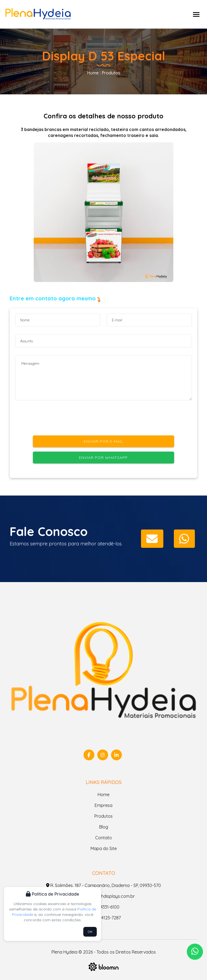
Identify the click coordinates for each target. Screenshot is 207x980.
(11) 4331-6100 (103, 907)
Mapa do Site (104, 848)
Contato (103, 838)
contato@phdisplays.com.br (104, 896)
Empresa (103, 805)
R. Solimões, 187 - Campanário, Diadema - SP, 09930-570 (103, 885)
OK (90, 932)
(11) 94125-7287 (104, 918)
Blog (104, 827)
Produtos (110, 73)
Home (93, 73)
